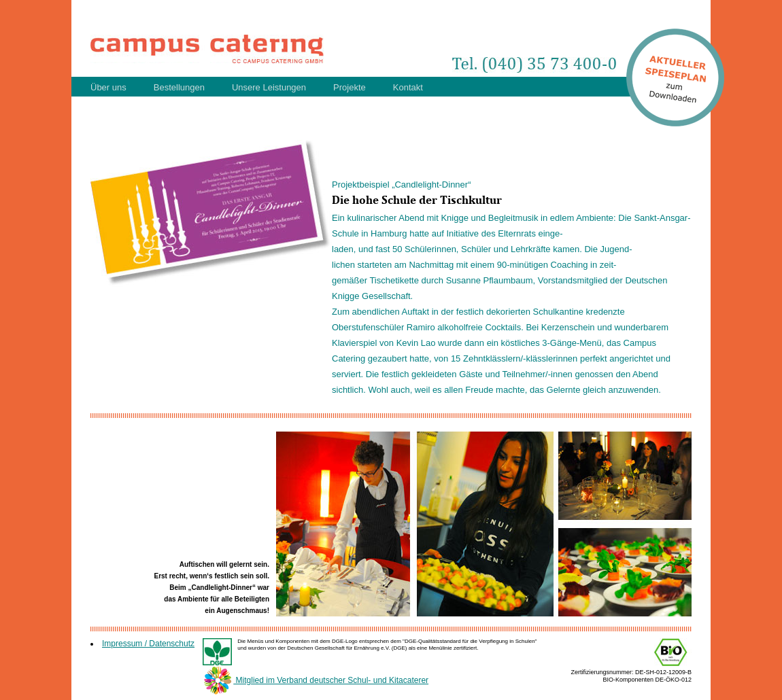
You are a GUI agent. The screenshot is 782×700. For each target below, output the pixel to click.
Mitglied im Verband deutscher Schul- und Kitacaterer (316, 680)
